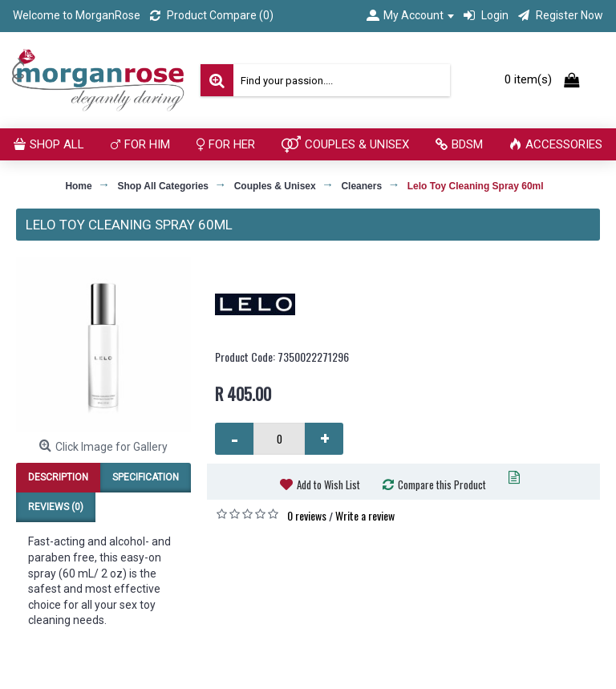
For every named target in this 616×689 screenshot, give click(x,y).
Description (58, 477)
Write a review (365, 515)
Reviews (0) (56, 507)
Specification (146, 477)
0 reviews (307, 515)
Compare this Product (442, 484)
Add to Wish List (328, 484)
